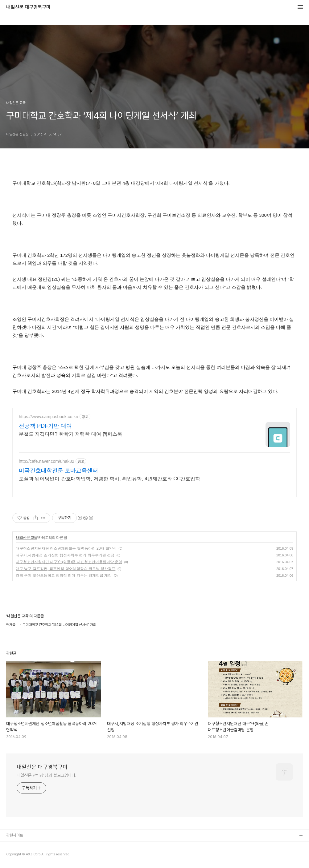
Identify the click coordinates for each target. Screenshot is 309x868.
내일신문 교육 (27, 538)
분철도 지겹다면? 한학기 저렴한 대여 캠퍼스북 (70, 434)
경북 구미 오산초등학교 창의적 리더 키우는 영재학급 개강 (64, 575)
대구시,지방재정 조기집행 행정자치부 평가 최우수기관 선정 (65, 555)
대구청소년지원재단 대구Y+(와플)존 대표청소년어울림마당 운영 (69, 562)
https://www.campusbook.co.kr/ (49, 417)
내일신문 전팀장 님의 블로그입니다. (47, 775)
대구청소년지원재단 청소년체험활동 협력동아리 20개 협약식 (66, 548)
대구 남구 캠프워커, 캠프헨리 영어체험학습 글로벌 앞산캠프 (66, 569)
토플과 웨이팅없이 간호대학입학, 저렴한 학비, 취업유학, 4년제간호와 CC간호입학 (109, 479)
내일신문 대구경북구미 (28, 7)
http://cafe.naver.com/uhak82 (47, 461)
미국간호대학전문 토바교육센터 (58, 470)
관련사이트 (15, 835)
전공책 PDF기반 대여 (45, 426)
